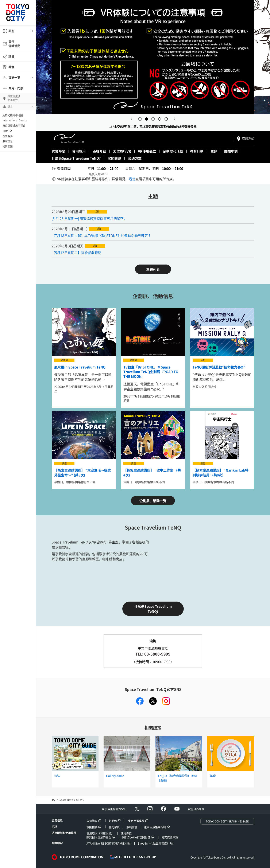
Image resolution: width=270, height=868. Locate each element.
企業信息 (57, 820)
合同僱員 (114, 827)
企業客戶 (8, 136)
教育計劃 (197, 151)
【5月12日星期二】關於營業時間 (76, 253)
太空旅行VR (122, 151)
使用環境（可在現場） (100, 833)
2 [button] (146, 119)
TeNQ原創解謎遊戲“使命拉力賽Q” (219, 367)
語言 (10, 107)
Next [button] (175, 119)
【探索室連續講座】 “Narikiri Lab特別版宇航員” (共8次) (221, 472)
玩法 (11, 56)
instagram (166, 701)
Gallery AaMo (115, 776)
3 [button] (153, 119)
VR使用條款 (147, 151)
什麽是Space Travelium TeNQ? (76, 158)
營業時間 (58, 151)
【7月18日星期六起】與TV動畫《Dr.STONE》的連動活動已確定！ (101, 235)
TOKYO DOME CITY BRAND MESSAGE (227, 821)
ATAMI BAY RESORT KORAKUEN (107, 843)
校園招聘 (92, 827)
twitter (153, 701)
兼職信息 (8, 141)
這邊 (132, 179)
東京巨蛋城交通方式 (14, 98)
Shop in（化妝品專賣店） (154, 843)
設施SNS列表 (196, 809)
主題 (214, 151)
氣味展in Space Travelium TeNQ (80, 367)
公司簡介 (92, 821)
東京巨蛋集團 (136, 821)
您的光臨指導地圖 (13, 115)
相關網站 (57, 843)
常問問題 (8, 146)
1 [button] (140, 119)
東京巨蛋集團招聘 (155, 827)
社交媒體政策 (170, 837)
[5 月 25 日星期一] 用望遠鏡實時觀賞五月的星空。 (89, 218)
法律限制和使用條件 (64, 833)
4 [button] (160, 119)
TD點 (5, 131)
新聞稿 (113, 821)
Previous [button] (131, 119)
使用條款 (126, 833)
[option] (153, 57)
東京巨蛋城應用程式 (14, 126)
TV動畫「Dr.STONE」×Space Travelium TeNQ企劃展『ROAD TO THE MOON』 (151, 372)
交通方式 (248, 138)
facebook (140, 701)
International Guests (15, 120)
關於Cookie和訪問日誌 (136, 837)
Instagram (150, 809)
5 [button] (166, 119)
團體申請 (231, 151)
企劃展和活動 (173, 151)
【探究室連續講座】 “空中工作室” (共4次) (152, 472)
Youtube (177, 809)
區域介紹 (99, 151)
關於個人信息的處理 (99, 837)
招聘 (54, 827)
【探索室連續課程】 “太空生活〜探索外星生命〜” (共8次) (83, 472)
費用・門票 (16, 88)
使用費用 (79, 151)
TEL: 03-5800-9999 (153, 654)
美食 (11, 67)
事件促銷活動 (14, 44)
